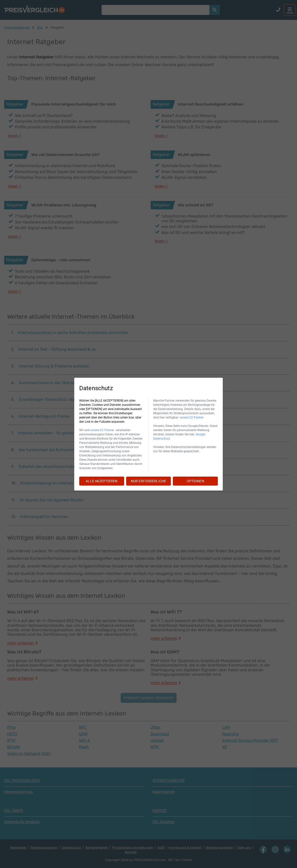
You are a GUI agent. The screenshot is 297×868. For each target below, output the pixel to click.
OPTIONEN (195, 481)
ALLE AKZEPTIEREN (102, 481)
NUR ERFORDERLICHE (148, 481)
